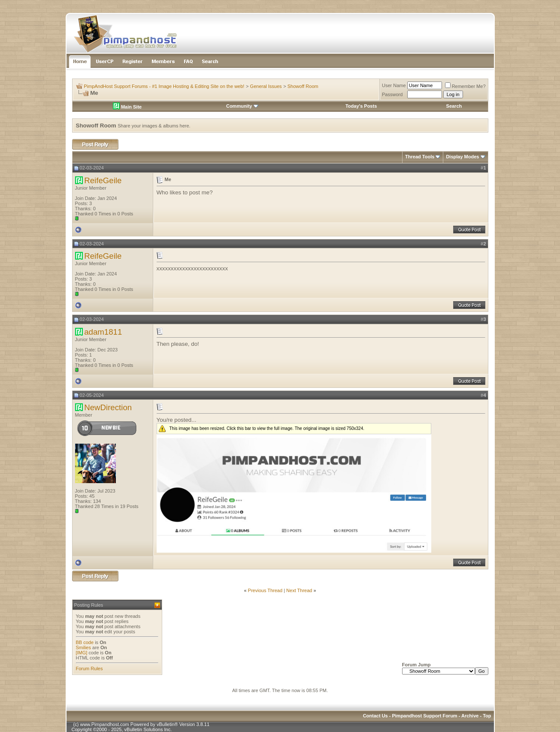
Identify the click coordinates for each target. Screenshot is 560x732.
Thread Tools (420, 157)
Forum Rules (89, 668)
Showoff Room (303, 86)
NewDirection (108, 407)
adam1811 (103, 332)
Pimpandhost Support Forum (424, 716)
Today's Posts (361, 106)
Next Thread (299, 590)
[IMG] (82, 653)
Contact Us (375, 716)
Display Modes (462, 157)
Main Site (127, 107)
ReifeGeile (103, 180)
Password (392, 94)
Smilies (83, 647)
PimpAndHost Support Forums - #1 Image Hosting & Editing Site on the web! (164, 86)
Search (454, 106)
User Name (394, 85)
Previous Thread (265, 590)
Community (242, 106)
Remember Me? (465, 86)
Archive (470, 716)
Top (487, 716)
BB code (85, 642)
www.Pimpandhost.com (104, 724)
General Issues (266, 86)
